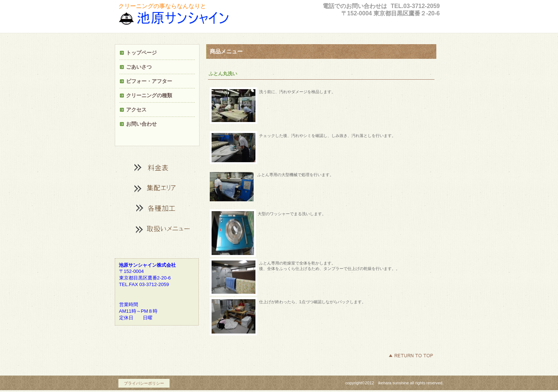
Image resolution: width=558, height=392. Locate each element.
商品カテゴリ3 (157, 229)
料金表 (157, 167)
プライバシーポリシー (144, 383)
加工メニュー (157, 208)
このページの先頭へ (411, 355)
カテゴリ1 (157, 188)
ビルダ (186, 20)
